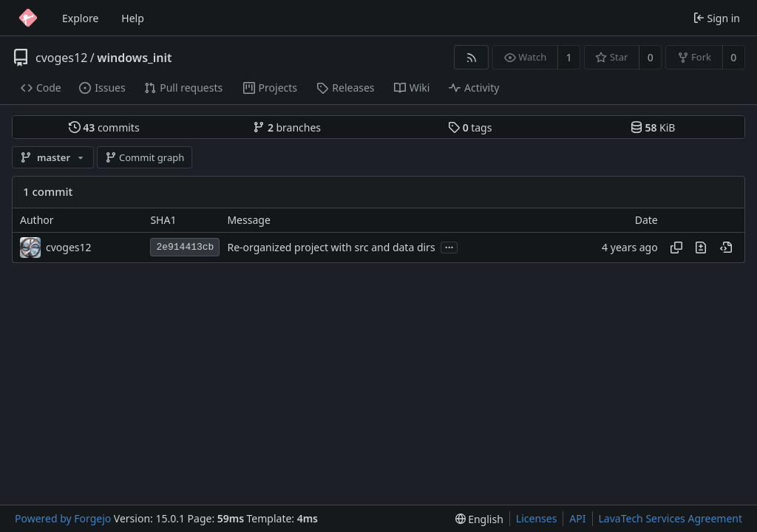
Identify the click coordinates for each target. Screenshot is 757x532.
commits (104, 127)
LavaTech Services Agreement (671, 518)
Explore (80, 18)
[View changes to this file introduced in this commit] (701, 248)
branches (287, 127)
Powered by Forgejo (63, 518)
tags (470, 127)
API (577, 518)
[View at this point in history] (726, 248)
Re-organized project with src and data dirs (331, 247)
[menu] (479, 519)
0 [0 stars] (651, 57)
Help (133, 18)
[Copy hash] (676, 248)
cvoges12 (61, 58)
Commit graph (145, 157)
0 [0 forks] (733, 57)
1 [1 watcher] (569, 57)
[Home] (28, 18)
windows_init (134, 58)
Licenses (537, 518)
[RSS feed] (471, 57)
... (449, 246)
